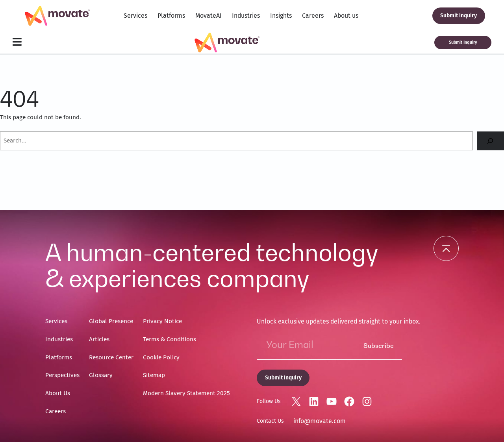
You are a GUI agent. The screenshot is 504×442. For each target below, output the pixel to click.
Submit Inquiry (459, 16)
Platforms (171, 16)
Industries (246, 16)
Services (135, 16)
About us (346, 16)
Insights (281, 16)
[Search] (490, 141)
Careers (313, 16)
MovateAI (208, 16)
